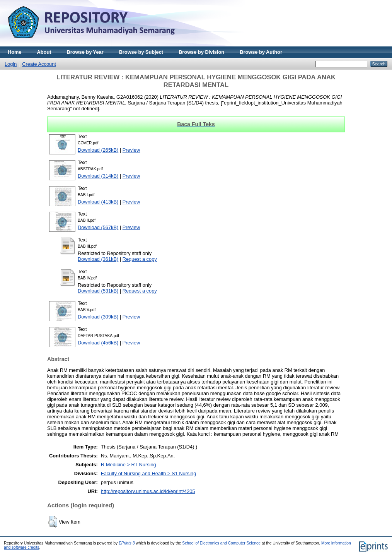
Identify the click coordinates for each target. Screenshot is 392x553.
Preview (131, 150)
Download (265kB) (98, 150)
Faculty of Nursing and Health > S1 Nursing (148, 473)
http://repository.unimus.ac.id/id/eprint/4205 (148, 491)
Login (11, 64)
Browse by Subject (141, 52)
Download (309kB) (98, 317)
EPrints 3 (127, 543)
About (44, 52)
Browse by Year (85, 52)
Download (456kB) (98, 343)
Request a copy (140, 259)
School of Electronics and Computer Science (221, 543)
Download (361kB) (98, 259)
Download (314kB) (98, 176)
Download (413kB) (98, 202)
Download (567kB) (98, 227)
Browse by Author (261, 52)
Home (15, 52)
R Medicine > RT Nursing (129, 465)
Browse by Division (201, 52)
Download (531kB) (98, 291)
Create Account (39, 64)
